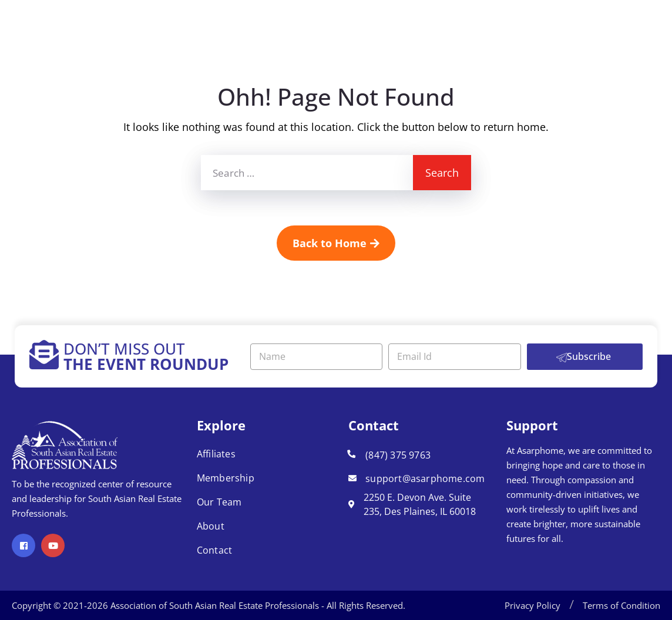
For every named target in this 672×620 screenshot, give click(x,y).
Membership (226, 478)
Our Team (219, 502)
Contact (214, 550)
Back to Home (336, 243)
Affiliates (216, 454)
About (211, 526)
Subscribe (589, 356)
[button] (572, 605)
